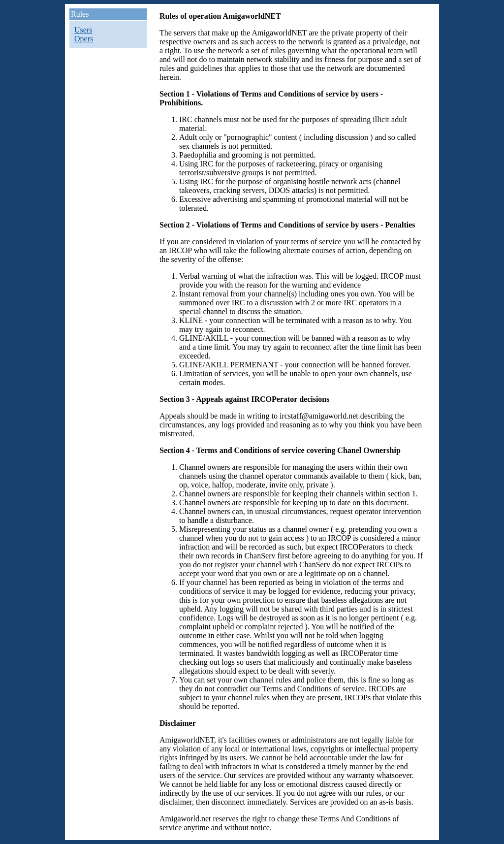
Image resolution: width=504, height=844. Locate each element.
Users (83, 30)
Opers (84, 39)
